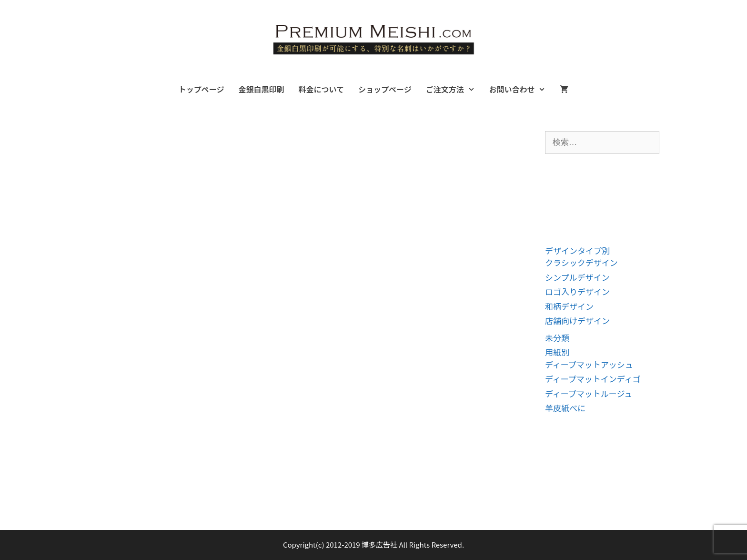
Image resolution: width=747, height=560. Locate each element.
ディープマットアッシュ (589, 364)
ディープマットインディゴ (593, 379)
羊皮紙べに (565, 408)
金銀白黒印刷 (261, 89)
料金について (321, 89)
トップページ (202, 89)
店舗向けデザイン (577, 321)
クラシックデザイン (581, 262)
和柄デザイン (569, 306)
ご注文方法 (454, 89)
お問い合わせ (521, 89)
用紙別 (557, 352)
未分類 (557, 338)
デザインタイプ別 (577, 250)
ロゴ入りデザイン (577, 291)
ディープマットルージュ (589, 393)
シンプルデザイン (577, 277)
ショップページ (385, 89)
